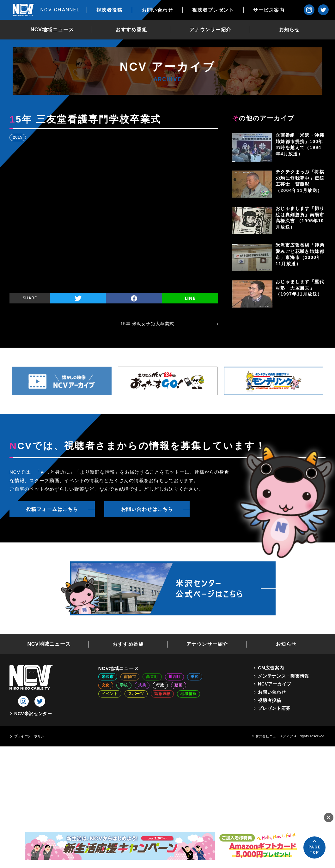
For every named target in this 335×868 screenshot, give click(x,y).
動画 (179, 685)
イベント (110, 694)
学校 (124, 685)
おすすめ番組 (131, 30)
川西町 (174, 677)
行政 (160, 685)
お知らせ (289, 30)
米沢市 (108, 677)
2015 (18, 137)
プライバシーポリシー (31, 736)
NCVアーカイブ (274, 684)
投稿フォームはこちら (52, 509)
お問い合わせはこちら (147, 509)
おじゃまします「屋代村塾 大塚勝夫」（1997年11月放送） (300, 288)
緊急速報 (162, 694)
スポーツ (136, 694)
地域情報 (189, 694)
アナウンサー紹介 (210, 30)
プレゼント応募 (274, 708)
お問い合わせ (157, 10)
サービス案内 (269, 10)
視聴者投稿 (110, 10)
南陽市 (130, 677)
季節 (195, 677)
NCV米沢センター (33, 714)
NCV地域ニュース (52, 30)
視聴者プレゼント (213, 10)
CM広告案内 (271, 668)
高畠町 (152, 677)
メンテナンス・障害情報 (283, 676)
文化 (106, 685)
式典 (142, 685)
